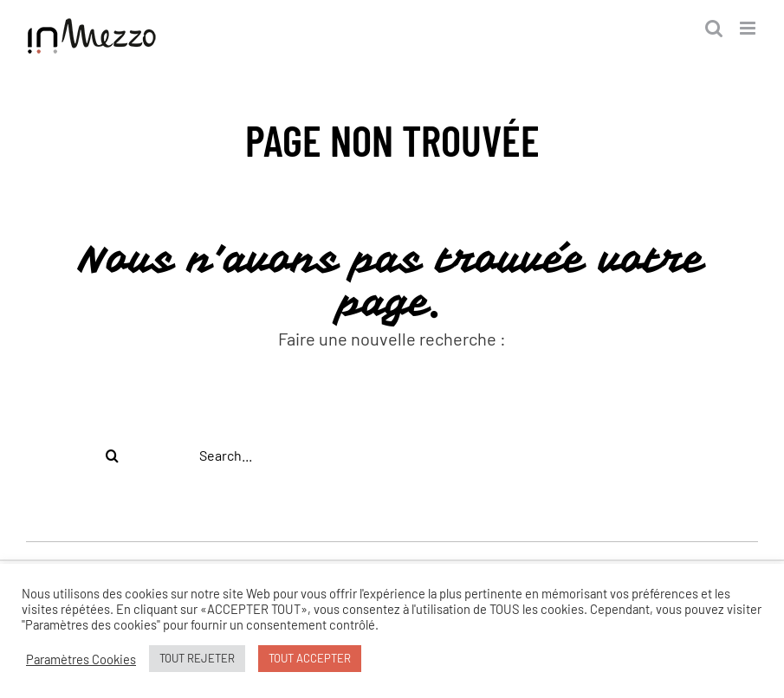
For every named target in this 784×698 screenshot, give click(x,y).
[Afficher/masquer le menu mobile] (749, 28)
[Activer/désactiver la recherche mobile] (714, 28)
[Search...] (392, 456)
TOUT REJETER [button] (197, 658)
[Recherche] (113, 456)
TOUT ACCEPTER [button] (310, 658)
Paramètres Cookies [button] (81, 659)
